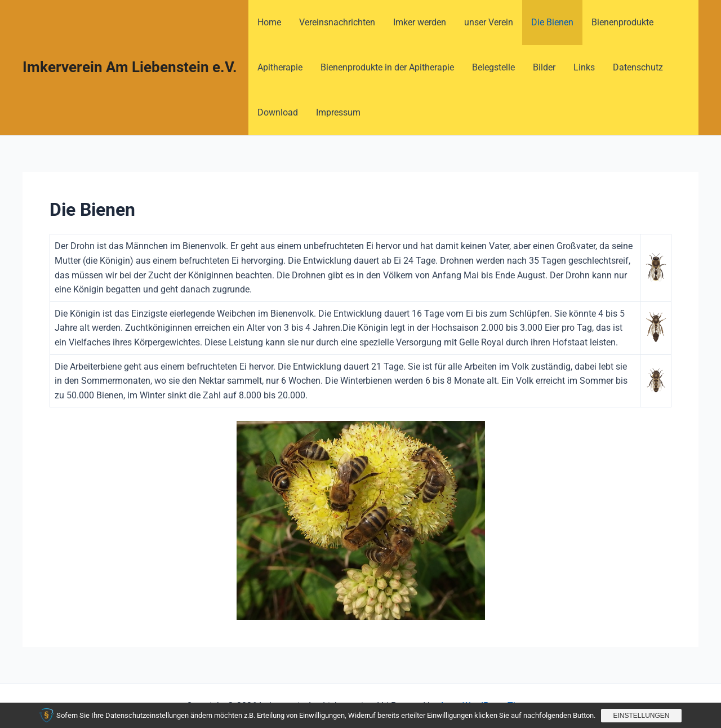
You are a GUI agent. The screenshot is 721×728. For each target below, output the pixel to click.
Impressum (338, 112)
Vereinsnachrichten (337, 22)
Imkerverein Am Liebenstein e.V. (130, 67)
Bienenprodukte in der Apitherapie (387, 67)
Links (584, 67)
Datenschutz (638, 67)
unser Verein (489, 22)
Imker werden (420, 22)
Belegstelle (493, 67)
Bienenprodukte (622, 22)
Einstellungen (641, 716)
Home (269, 22)
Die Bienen (552, 22)
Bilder (544, 67)
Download (278, 112)
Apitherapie (280, 67)
